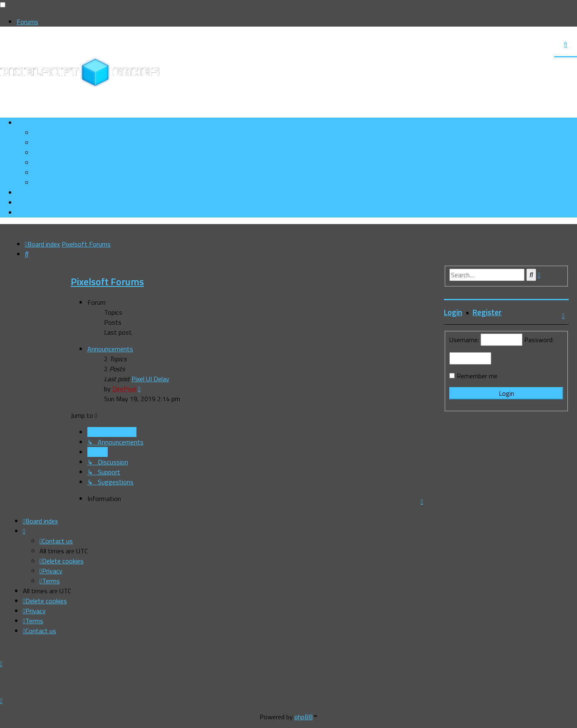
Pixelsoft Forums (107, 281)
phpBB (304, 717)
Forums (27, 22)
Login (453, 312)
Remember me (477, 376)
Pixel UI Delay (150, 379)
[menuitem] (61, 143)
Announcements (110, 349)
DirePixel (124, 389)
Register (487, 312)
